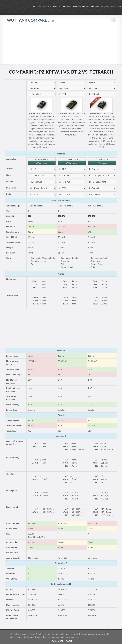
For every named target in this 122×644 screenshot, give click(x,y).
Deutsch (47, 7)
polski (86, 7)
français (57, 7)
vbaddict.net (12, 618)
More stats (32, 615)
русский (105, 7)
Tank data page (35, 206)
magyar (77, 7)
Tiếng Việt (116, 7)
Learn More (57, 641)
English (37, 7)
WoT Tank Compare (31, 20)
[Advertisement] (61, 44)
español (67, 7)
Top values (42, 163)
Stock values (41, 159)
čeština (95, 7)
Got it (69, 641)
